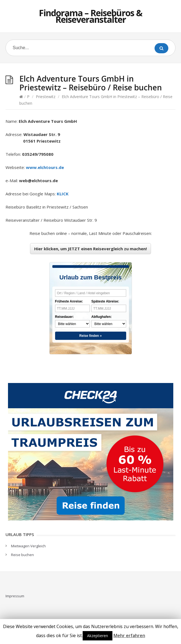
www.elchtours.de (45, 167)
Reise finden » (90, 336)
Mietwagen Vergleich (28, 546)
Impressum (15, 596)
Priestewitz (46, 97)
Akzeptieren (98, 636)
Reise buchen (22, 555)
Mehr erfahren (129, 635)
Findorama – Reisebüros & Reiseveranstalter (91, 16)
